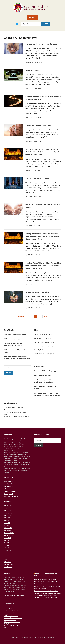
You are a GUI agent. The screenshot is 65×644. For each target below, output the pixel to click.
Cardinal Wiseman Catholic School (45, 342)
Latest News (38, 62)
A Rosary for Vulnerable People (38, 125)
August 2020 (8, 538)
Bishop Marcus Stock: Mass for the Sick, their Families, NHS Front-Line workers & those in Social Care (42, 152)
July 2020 (7, 540)
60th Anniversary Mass (12, 339)
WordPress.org (8, 567)
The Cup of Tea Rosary (11, 491)
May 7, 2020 (29, 141)
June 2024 (7, 508)
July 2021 (7, 518)
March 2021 (7, 525)
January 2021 (8, 530)
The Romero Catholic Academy (44, 346)
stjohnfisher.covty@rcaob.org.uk (14, 595)
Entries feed (7, 562)
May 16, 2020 (29, 88)
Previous (21, 317)
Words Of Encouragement (11, 496)
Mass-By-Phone (32, 70)
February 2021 (8, 528)
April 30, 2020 (29, 255)
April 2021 (7, 523)
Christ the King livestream (11, 610)
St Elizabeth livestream (11, 616)
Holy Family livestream (11, 612)
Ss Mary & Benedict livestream (13, 618)
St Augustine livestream (11, 614)
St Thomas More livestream (12, 622)
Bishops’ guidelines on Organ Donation (41, 44)
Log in (6, 559)
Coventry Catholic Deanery (43, 350)
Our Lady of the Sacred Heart (13, 626)
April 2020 (7, 548)
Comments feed (9, 564)
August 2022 (8, 515)
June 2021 (7, 520)
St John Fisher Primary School (44, 334)
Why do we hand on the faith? (38, 292)
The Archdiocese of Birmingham (44, 354)
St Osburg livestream (10, 620)
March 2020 (7, 550)
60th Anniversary (9, 481)
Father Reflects (8, 486)
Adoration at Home (9, 484)
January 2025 (8, 506)
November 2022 (9, 513)
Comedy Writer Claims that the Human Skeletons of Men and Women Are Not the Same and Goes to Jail (47, 582)
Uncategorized (8, 494)
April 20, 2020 (29, 308)
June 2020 (7, 543)
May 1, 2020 (29, 197)
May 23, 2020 (29, 62)
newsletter (7, 441)
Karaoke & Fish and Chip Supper (15, 334)
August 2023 (8, 510)
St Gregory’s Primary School (43, 338)
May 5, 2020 (29, 170)
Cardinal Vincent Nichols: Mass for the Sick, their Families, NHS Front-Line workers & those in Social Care (43, 266)
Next (45, 317)
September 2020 (9, 535)
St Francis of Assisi (9, 628)
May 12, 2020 (29, 117)
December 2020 (9, 533)
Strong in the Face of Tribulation (39, 178)
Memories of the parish (16, 408)
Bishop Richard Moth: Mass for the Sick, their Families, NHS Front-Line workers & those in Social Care (42, 236)
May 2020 (7, 545)
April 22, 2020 (29, 284)
